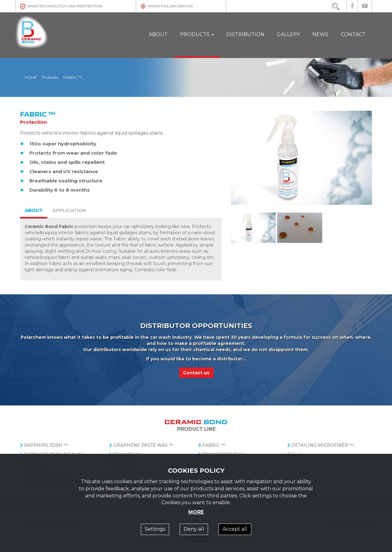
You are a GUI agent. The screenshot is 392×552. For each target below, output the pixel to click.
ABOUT (158, 34)
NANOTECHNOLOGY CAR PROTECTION (61, 6)
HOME (31, 77)
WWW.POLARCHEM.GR (167, 6)
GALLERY (288, 34)
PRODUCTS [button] (197, 34)
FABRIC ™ (212, 445)
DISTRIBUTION (245, 34)
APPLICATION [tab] (69, 210)
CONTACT (353, 34)
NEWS (320, 34)
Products (50, 77)
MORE (196, 512)
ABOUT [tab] (34, 210)
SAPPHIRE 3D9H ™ (44, 445)
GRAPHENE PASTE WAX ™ (141, 445)
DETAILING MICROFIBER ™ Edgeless (321, 450)
